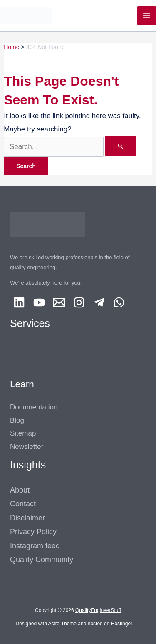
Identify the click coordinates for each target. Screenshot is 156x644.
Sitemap (23, 433)
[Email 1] (59, 302)
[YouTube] (39, 302)
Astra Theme (62, 624)
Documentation (34, 407)
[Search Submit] (121, 146)
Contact (23, 504)
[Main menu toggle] (147, 16)
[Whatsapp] (119, 302)
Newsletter (27, 447)
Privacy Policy (33, 532)
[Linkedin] (19, 302)
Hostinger (122, 624)
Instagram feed (35, 546)
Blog (17, 420)
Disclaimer (27, 518)
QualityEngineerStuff (98, 610)
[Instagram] (79, 302)
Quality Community (42, 560)
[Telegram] (99, 302)
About (20, 490)
